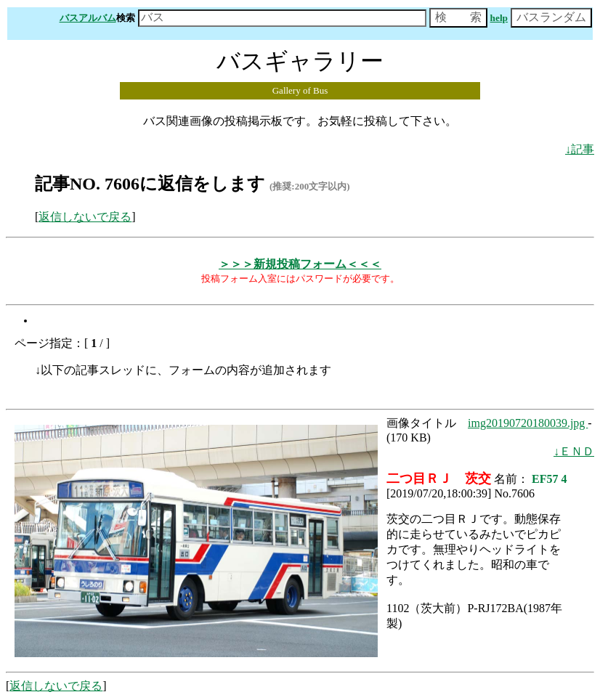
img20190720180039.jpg (528, 423)
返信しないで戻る (85, 217)
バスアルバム (88, 18)
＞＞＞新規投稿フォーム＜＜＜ (300, 264)
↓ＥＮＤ (574, 451)
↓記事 (580, 149)
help (499, 18)
